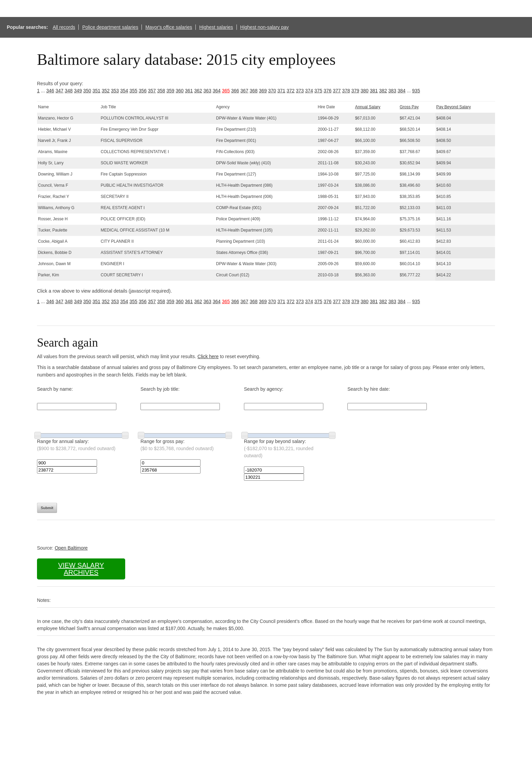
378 (346, 91)
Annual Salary (368, 107)
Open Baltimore (71, 548)
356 (143, 91)
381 (374, 91)
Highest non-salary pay (264, 27)
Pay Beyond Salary (454, 107)
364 (217, 91)
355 (134, 91)
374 (309, 91)
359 (170, 91)
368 (254, 91)
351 (97, 91)
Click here (208, 356)
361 (189, 91)
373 (300, 91)
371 (281, 91)
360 (180, 91)
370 (272, 91)
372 (291, 91)
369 (263, 91)
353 (115, 91)
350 (87, 91)
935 (416, 91)
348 (69, 91)
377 (337, 91)
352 (106, 91)
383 (392, 91)
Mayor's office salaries (169, 27)
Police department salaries (110, 27)
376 (328, 91)
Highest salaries (216, 27)
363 (207, 91)
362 (198, 91)
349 (78, 91)
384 (402, 91)
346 (50, 91)
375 (318, 91)
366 (235, 91)
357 (152, 91)
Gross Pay (409, 107)
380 (365, 91)
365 (226, 91)
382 (383, 91)
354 (124, 91)
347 (60, 91)
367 (244, 91)
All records (64, 27)
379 (355, 91)
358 (161, 91)
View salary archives (81, 569)
